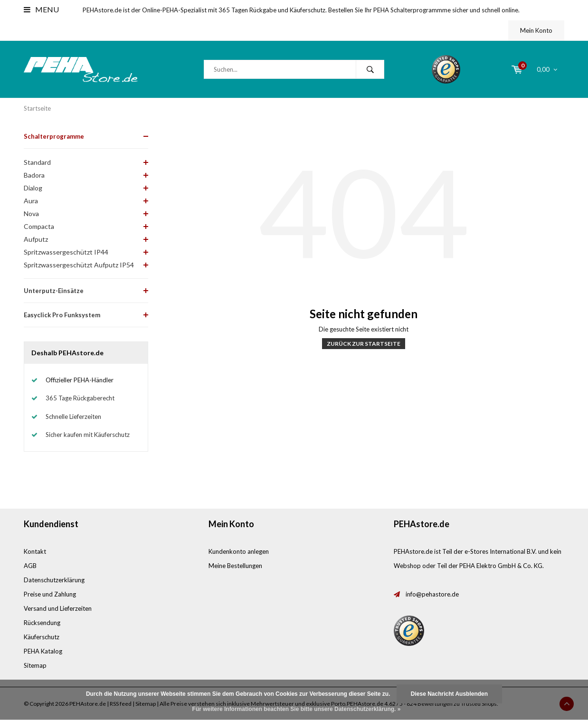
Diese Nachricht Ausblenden (449, 694)
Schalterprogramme (54, 136)
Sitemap (35, 665)
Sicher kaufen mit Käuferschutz (88, 435)
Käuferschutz (42, 637)
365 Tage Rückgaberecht (80, 398)
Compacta (39, 226)
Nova (31, 213)
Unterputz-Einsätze (54, 291)
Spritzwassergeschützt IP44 (66, 252)
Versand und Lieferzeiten (58, 608)
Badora (34, 175)
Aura (31, 201)
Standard (37, 162)
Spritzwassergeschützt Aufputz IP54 (79, 265)
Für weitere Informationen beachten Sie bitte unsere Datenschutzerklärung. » (297, 709)
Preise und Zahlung (50, 594)
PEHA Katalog (43, 651)
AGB (30, 566)
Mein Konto (536, 30)
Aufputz (36, 239)
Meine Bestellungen (235, 566)
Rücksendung (42, 623)
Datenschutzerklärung (54, 580)
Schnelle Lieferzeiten (73, 417)
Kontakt (35, 551)
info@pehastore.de (432, 594)
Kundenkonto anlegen (239, 551)
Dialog (33, 188)
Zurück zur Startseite (364, 344)
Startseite (37, 108)
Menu (41, 9)
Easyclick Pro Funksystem (62, 315)
